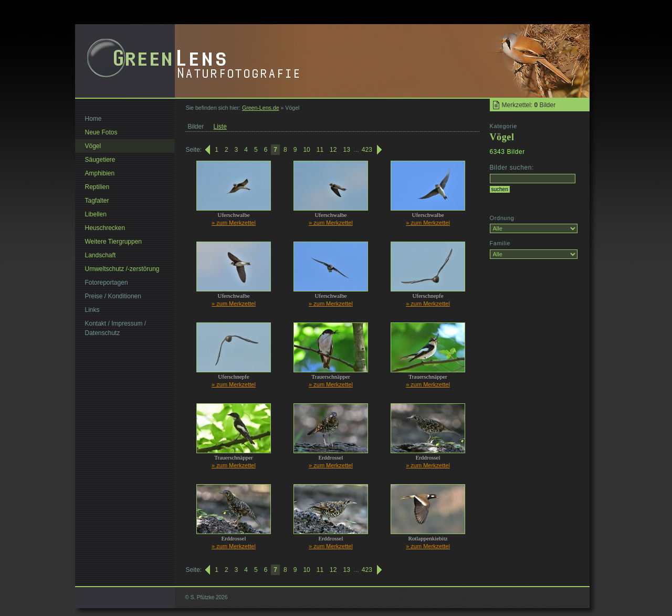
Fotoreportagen (107, 283)
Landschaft (101, 255)
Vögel (93, 146)
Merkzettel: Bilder (529, 105)
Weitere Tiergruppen (114, 242)
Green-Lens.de (261, 108)
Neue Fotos (101, 132)
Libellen (96, 214)
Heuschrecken (105, 228)
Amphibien (100, 173)
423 (367, 150)
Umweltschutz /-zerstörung (122, 269)
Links (92, 310)
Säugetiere (100, 160)
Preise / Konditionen (113, 296)
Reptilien (97, 187)
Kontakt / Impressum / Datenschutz (116, 328)
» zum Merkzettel (234, 223)
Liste (220, 127)
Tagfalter (97, 201)
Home (93, 119)
